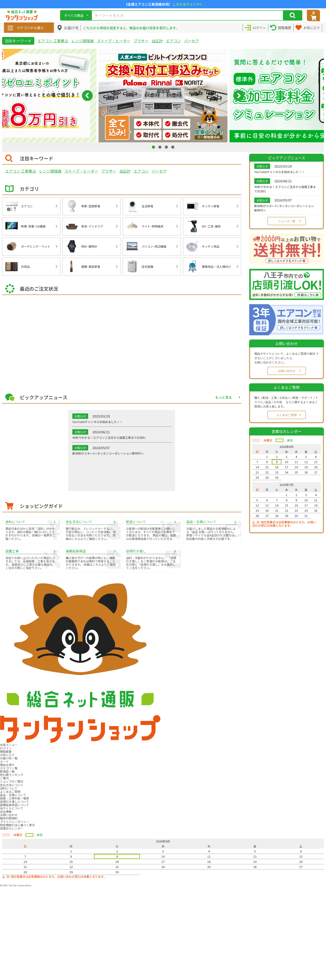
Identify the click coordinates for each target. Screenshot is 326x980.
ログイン (6, 748)
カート (4, 761)
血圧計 (157, 41)
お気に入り (7, 755)
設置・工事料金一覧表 (15, 798)
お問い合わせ (286, 371)
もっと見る (224, 397)
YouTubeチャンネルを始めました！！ (279, 172)
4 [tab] (173, 147)
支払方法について (12, 785)
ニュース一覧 (287, 221)
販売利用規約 (9, 818)
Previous (87, 96)
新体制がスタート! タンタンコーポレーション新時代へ (284, 208)
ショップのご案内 (12, 781)
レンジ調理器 (83, 41)
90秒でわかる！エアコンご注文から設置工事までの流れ (285, 189)
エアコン (173, 41)
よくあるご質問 (286, 415)
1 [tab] (154, 147)
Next (239, 96)
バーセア (191, 41)
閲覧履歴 (6, 751)
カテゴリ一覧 (9, 768)
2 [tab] (160, 147)
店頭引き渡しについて (15, 802)
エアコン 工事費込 (53, 41)
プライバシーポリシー (15, 822)
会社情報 (6, 812)
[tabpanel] (163, 96)
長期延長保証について (15, 805)
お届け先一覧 (9, 758)
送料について (9, 788)
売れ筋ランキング (12, 775)
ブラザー (141, 41)
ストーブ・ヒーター (114, 41)
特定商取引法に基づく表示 (17, 825)
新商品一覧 (7, 771)
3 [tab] (167, 147)
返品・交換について (13, 795)
